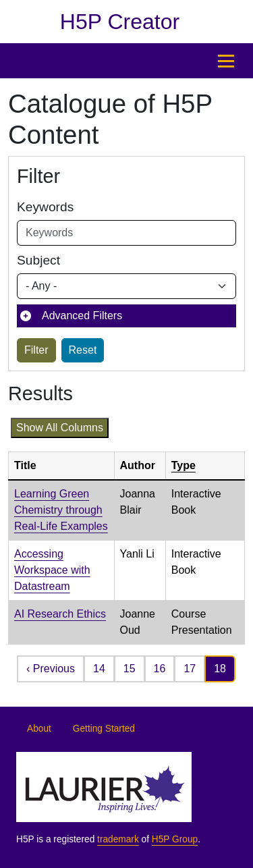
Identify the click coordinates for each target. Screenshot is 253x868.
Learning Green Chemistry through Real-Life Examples (61, 510)
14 (99, 669)
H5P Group (175, 839)
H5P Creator (120, 22)
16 (160, 669)
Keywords (45, 207)
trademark (118, 839)
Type (184, 465)
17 (190, 669)
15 (130, 669)
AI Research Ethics (60, 614)
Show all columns (60, 428)
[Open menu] (226, 61)
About (39, 729)
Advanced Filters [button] (82, 316)
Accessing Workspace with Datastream (52, 570)
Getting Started (104, 729)
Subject (38, 260)
